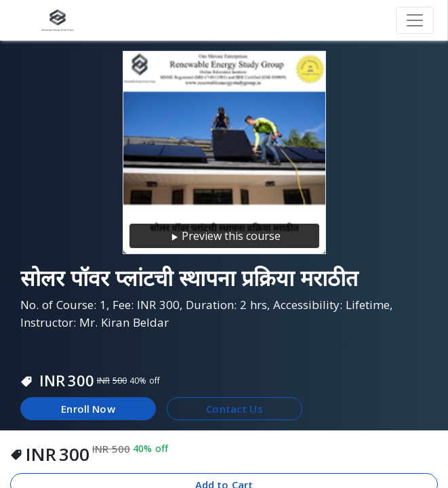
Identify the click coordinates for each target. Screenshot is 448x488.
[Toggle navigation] (415, 20)
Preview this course (224, 236)
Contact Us (235, 409)
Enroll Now (88, 409)
